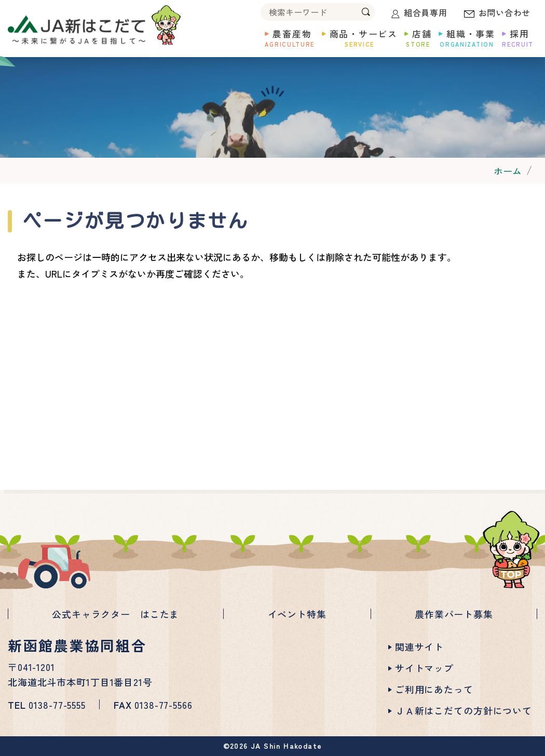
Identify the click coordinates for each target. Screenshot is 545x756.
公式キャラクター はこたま (115, 614)
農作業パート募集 (454, 614)
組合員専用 (426, 12)
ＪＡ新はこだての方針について (464, 710)
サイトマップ (424, 668)
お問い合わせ (505, 12)
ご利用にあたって (434, 689)
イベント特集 (297, 614)
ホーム (508, 171)
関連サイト (419, 647)
